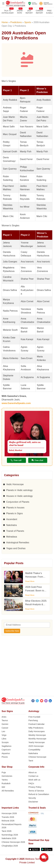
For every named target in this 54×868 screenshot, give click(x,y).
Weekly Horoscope (37, 735)
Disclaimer (33, 802)
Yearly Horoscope (37, 742)
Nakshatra (11, 525)
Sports (28, 22)
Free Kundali (34, 717)
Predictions (16, 22)
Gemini (5, 724)
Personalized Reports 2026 (12, 826)
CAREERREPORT (39, 12)
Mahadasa (12, 537)
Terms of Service (36, 791)
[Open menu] (3, 3)
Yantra (5, 780)
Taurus (5, 720)
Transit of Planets (15, 531)
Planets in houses (15, 508)
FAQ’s (31, 783)
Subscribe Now (12, 631)
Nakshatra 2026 (9, 838)
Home (5, 22)
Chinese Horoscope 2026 (13, 842)
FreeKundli (49, 12)
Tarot (31, 761)
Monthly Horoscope (37, 739)
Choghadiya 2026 (10, 846)
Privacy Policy (35, 787)
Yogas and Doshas (16, 548)
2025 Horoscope (36, 746)
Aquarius (6, 753)
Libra (4, 739)
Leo (3, 731)
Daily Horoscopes (37, 731)
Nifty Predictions (36, 728)
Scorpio (5, 742)
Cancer (5, 728)
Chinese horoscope (37, 757)
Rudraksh (6, 783)
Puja (4, 772)
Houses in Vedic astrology (19, 496)
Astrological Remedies (18, 543)
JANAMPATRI (20, 12)
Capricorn (6, 750)
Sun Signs (7, 711)
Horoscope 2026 (9, 813)
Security (32, 798)
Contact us (33, 776)
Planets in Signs (14, 513)
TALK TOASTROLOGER (8, 12)
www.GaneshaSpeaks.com (16, 403)
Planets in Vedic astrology (19, 490)
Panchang (33, 720)
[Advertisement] (27, 667)
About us (33, 772)
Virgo (4, 735)
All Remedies (8, 791)
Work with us (34, 780)
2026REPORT (29, 12)
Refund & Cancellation (39, 794)
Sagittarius (6, 746)
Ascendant (12, 519)
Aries (4, 717)
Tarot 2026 (6, 831)
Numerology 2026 (10, 835)
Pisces (5, 757)
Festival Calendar (37, 724)
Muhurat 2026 (8, 821)
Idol (3, 787)
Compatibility (34, 750)
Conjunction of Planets (18, 502)
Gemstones (7, 776)
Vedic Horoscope (15, 484)
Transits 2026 (8, 817)
